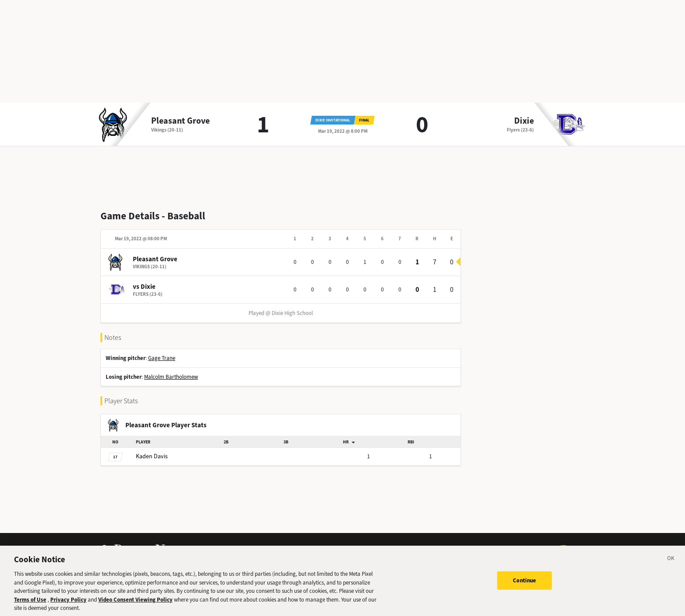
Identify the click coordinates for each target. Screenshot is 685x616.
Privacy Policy (68, 604)
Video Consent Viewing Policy (135, 604)
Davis (152, 456)
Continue (524, 585)
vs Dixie (144, 287)
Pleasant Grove (180, 121)
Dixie (524, 121)
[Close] (671, 564)
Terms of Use (30, 604)
